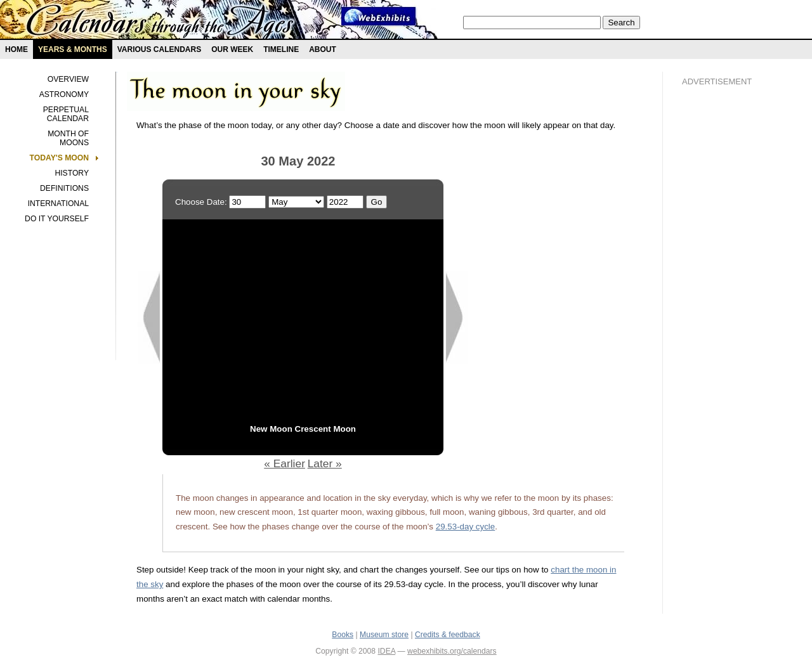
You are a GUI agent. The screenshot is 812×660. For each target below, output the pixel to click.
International (58, 204)
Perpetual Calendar (66, 114)
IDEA (386, 651)
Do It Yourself (57, 219)
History (72, 173)
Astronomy (64, 94)
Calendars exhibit (160, 22)
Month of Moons (68, 138)
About (323, 49)
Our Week (232, 49)
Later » (325, 463)
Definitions (64, 188)
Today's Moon (59, 158)
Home (16, 49)
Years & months (73, 49)
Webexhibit (379, 16)
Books (343, 635)
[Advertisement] (733, 311)
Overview (68, 79)
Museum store (384, 635)
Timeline (281, 49)
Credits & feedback (448, 635)
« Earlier (285, 463)
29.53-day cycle (466, 527)
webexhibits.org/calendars (452, 651)
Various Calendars (159, 49)
